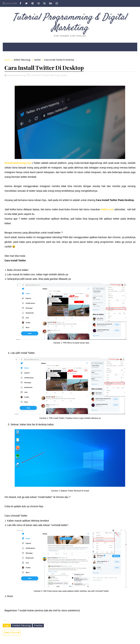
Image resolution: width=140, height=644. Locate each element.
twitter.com (107, 209)
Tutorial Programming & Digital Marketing (70, 23)
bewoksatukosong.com (18, 163)
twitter (37, 60)
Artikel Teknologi (22, 60)
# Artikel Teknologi (21, 626)
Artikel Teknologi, (51, 75)
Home (8, 60)
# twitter (38, 626)
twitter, (64, 75)
